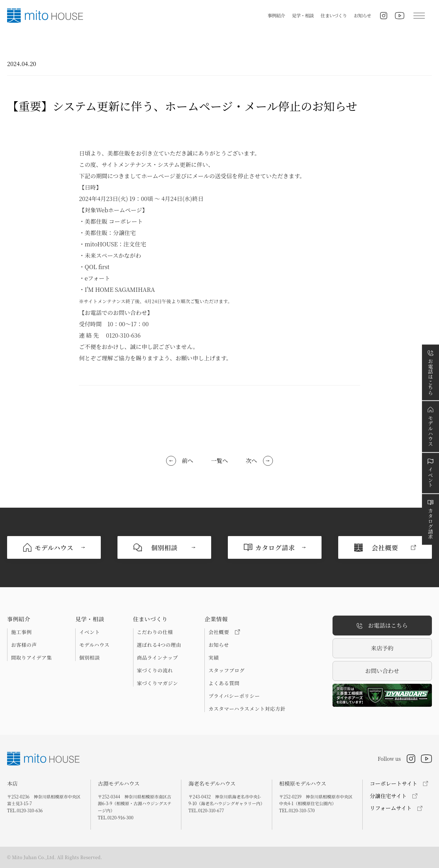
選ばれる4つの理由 (159, 645)
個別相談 (89, 657)
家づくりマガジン (158, 683)
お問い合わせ (382, 671)
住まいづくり (334, 15)
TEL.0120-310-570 (297, 810)
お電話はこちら (382, 626)
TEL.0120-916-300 (116, 817)
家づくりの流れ (155, 670)
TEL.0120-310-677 (206, 810)
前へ (187, 461)
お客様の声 (24, 645)
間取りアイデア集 (31, 657)
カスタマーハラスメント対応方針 (247, 709)
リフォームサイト (391, 808)
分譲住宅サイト (388, 796)
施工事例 (21, 632)
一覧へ (219, 461)
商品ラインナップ (158, 657)
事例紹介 (276, 15)
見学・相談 (303, 15)
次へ (252, 461)
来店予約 (382, 648)
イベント (89, 632)
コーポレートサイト (394, 783)
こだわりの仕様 (155, 632)
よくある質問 (224, 683)
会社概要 (224, 632)
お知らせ (363, 15)
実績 (213, 657)
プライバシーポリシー (234, 696)
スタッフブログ (226, 670)
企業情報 (216, 619)
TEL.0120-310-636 (25, 810)
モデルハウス (94, 645)
